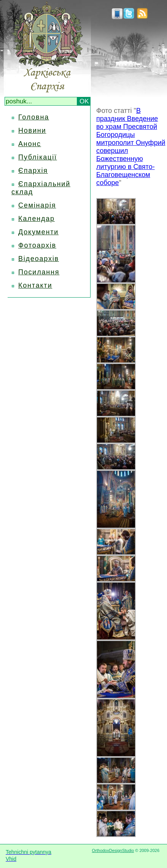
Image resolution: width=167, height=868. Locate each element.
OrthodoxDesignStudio (113, 850)
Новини (32, 130)
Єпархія (33, 171)
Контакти (35, 285)
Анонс (30, 144)
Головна (34, 117)
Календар (37, 219)
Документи (38, 232)
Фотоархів (37, 245)
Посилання (39, 272)
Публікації (38, 157)
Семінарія (37, 205)
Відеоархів (39, 259)
